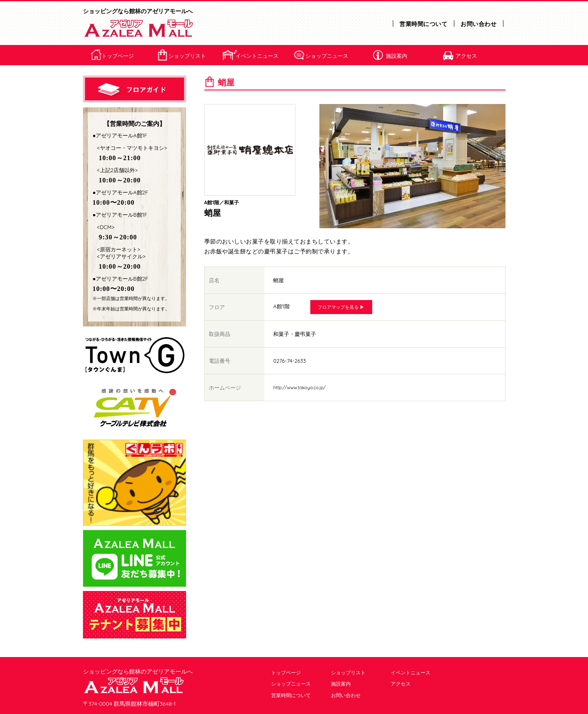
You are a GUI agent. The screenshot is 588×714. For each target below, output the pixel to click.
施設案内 (397, 56)
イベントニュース (257, 56)
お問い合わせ (478, 24)
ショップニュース (327, 56)
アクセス (466, 56)
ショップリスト (187, 56)
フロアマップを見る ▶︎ (341, 307)
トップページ (118, 56)
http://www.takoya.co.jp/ (299, 388)
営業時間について (423, 24)
